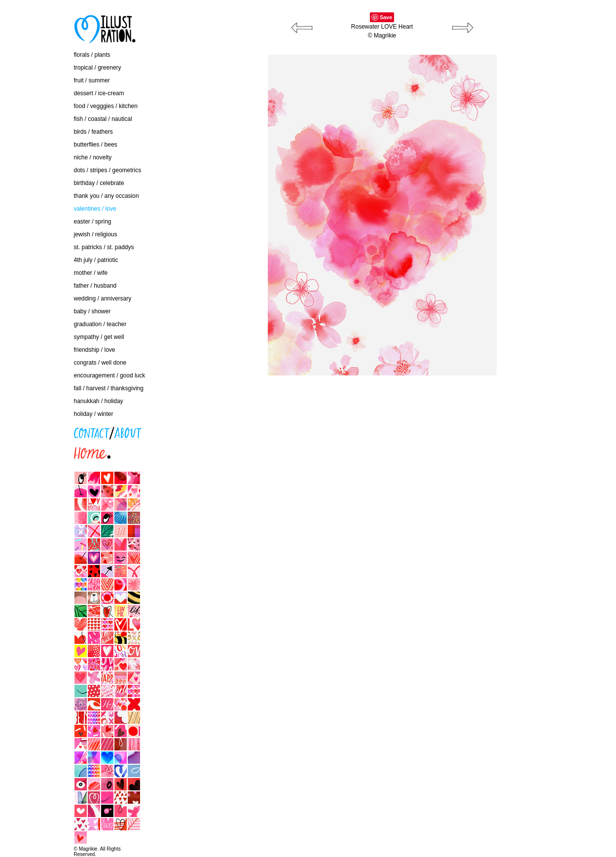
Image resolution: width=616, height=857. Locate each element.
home (12, 450)
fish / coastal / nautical (103, 119)
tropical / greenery (98, 68)
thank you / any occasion (107, 196)
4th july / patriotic (96, 260)
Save (386, 17)
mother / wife (91, 273)
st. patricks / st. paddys (104, 247)
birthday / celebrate (99, 183)
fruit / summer (92, 80)
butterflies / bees (96, 145)
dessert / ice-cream (99, 93)
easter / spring (93, 222)
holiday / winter (94, 414)
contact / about (24, 430)
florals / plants (92, 55)
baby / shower (92, 311)
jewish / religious (96, 234)
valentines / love (95, 209)
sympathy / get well (99, 337)
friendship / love (95, 350)
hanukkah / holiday (99, 401)
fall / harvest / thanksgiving (109, 388)
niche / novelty (93, 157)
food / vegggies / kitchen (106, 106)
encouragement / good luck (110, 375)
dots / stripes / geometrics (108, 170)
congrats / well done (100, 363)
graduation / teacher (100, 324)
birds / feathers (93, 132)
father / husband (95, 286)
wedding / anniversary (103, 298)
